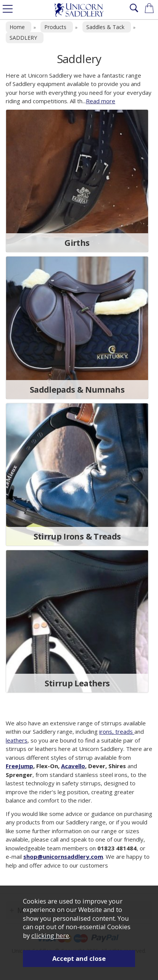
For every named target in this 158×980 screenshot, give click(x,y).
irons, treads (117, 731)
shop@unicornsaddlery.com (63, 856)
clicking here (50, 935)
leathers (17, 740)
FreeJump (19, 766)
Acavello (73, 766)
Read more (101, 101)
